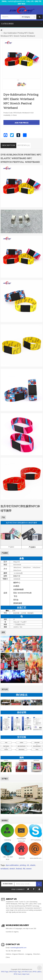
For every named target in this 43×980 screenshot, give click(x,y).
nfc (28, 865)
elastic (33, 865)
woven (29, 869)
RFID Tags (5, 972)
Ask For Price (22, 123)
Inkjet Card (26, 974)
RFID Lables (37, 972)
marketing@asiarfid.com (16, 1)
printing (23, 865)
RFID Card (17, 974)
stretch (12, 869)
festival (19, 869)
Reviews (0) (24, 145)
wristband (4, 869)
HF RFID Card (27, 972)
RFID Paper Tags (15, 972)
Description (8, 145)
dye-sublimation (12, 865)
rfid (24, 869)
